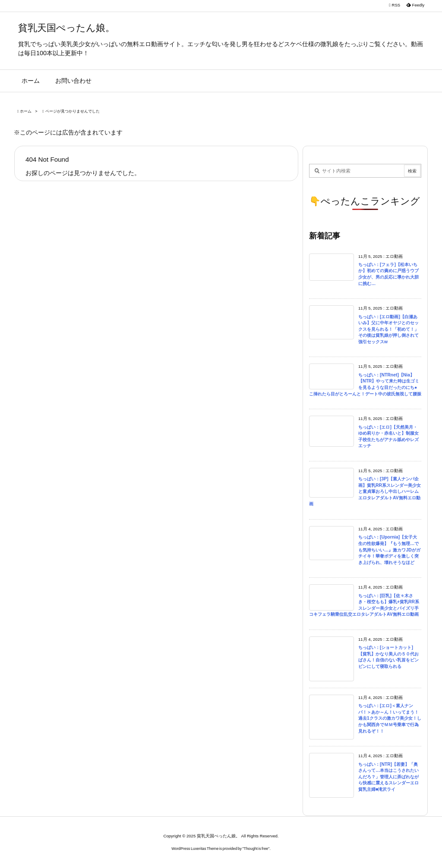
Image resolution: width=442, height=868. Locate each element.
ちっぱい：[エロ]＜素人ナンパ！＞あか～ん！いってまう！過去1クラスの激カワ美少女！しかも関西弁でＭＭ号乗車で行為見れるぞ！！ (390, 718)
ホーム (26, 111)
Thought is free (256, 849)
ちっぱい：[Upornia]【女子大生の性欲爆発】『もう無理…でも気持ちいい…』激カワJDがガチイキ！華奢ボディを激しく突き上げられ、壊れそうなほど (389, 550)
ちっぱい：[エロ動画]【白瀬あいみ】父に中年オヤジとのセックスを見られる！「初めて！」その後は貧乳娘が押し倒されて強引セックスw (388, 329)
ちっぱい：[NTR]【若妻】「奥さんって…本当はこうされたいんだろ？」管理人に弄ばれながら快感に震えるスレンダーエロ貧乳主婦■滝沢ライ (388, 777)
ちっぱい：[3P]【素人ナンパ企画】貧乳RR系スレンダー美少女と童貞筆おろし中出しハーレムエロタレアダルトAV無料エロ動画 (365, 491)
